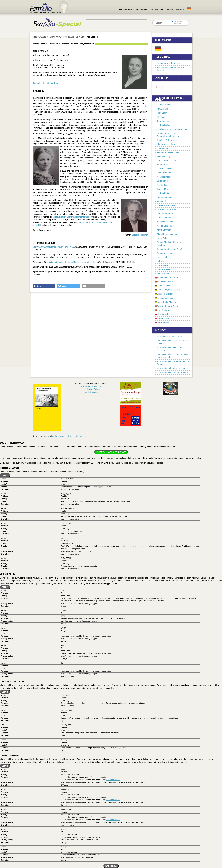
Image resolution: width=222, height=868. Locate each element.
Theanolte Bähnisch (166, 144)
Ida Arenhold (163, 109)
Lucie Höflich (163, 181)
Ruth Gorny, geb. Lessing (168, 290)
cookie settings (79, 436)
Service (180, 9)
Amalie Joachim (164, 185)
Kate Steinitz (163, 257)
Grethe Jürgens (164, 189)
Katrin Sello (162, 238)
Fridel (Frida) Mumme (167, 302)
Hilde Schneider (164, 310)
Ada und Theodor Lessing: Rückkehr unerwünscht (72, 262)
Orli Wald (161, 261)
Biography (37, 83)
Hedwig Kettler (164, 193)
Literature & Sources (52, 83)
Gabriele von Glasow (166, 161)
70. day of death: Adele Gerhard (171, 368)
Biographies (126, 9)
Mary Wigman (163, 273)
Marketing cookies (10, 756)
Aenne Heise (163, 165)
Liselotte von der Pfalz (167, 209)
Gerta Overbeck (164, 218)
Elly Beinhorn (163, 117)
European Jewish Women (169, 63)
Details (5, 475)
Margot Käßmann (165, 197)
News (170, 9)
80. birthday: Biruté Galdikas (170, 337)
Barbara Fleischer (140, 235)
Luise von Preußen (166, 214)
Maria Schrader (164, 230)
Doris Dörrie (163, 148)
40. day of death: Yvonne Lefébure (172, 372)
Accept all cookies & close (111, 452)
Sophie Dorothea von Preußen (171, 249)
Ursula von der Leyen (167, 205)
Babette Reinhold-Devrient (169, 306)
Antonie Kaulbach (165, 298)
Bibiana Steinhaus (165, 314)
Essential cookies (10, 468)
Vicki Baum (162, 113)
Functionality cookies (12, 682)
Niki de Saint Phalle (166, 226)
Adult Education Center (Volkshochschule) (71, 217)
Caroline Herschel (165, 169)
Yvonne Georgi (164, 157)
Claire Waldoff (163, 265)
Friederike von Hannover (168, 152)
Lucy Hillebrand (164, 173)
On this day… (157, 9)
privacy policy (65, 436)
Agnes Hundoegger (166, 177)
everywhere (177, 21)
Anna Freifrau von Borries (169, 278)
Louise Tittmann (164, 318)
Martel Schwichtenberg (167, 234)
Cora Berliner (163, 121)
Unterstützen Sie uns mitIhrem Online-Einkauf (91, 389)
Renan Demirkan (165, 286)
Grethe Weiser (164, 269)
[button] (44, 286)
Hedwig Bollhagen (165, 125)
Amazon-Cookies (113, 780)
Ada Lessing (163, 201)
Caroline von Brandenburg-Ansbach (173, 129)
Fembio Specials (39, 37)
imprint (54, 436)
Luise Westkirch (164, 322)
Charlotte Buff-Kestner (167, 140)
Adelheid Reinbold (165, 222)
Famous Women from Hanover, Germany (66, 37)
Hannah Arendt (164, 105)
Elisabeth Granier (165, 294)
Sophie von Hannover (167, 253)
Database (142, 9)
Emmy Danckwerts (166, 282)
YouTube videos (7, 574)
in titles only (177, 24)
